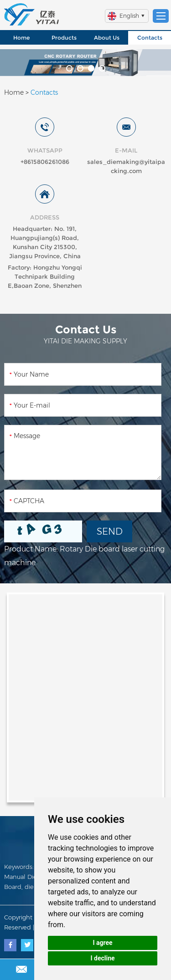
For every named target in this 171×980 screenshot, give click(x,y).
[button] (69, 68)
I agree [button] (102, 943)
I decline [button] (102, 958)
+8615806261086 (45, 162)
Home (21, 38)
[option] (85, 63)
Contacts (150, 38)
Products (64, 38)
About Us (107, 38)
